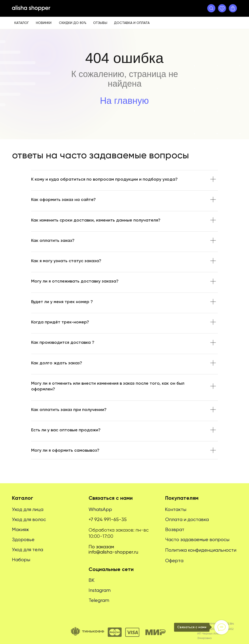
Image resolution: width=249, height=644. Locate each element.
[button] (211, 8)
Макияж (20, 530)
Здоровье (23, 540)
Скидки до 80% (73, 23)
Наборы (21, 560)
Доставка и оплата (132, 23)
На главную (124, 101)
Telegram (99, 600)
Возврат (175, 530)
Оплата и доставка (187, 519)
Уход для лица (28, 509)
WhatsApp (100, 509)
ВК (92, 580)
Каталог (22, 23)
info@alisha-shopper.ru (113, 552)
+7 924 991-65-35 (108, 519)
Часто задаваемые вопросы (197, 540)
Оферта (174, 561)
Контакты (176, 509)
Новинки (44, 23)
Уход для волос (29, 519)
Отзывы (100, 23)
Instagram (100, 590)
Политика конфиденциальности (201, 550)
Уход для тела (28, 550)
